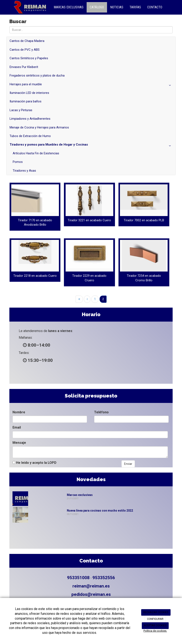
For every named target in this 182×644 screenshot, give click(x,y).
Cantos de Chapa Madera (27, 41)
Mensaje (19, 443)
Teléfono (101, 412)
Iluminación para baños (26, 101)
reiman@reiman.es (91, 586)
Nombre (19, 412)
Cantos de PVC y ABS (25, 50)
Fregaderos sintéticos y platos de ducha (37, 75)
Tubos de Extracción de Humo (30, 136)
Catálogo (97, 7)
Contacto (155, 7)
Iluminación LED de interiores (29, 93)
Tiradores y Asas (24, 171)
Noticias (117, 7)
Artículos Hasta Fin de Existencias (36, 153)
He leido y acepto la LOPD (34, 463)
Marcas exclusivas (80, 495)
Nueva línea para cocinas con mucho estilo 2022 (100, 511)
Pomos (18, 162)
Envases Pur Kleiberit (24, 67)
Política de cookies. (155, 631)
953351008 (78, 578)
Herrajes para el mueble (91, 85)
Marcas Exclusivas (69, 7)
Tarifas (135, 7)
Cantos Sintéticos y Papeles (29, 58)
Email (17, 427)
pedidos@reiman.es (91, 594)
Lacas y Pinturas (21, 110)
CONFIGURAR (155, 619)
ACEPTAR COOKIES (155, 625)
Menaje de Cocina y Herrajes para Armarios (39, 127)
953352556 (104, 578)
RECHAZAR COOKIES (156, 612)
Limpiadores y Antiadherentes (30, 119)
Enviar (128, 464)
